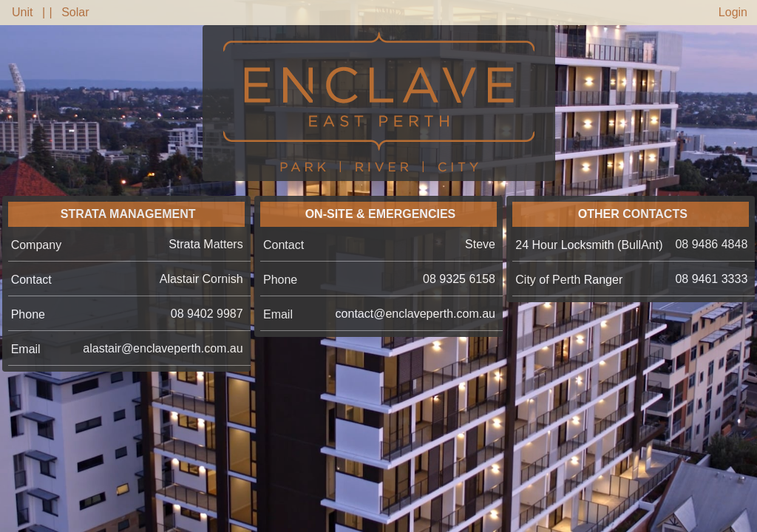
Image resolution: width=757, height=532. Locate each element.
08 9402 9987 (207, 314)
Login (733, 12)
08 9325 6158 (459, 279)
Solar (75, 12)
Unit (22, 12)
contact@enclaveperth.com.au (415, 314)
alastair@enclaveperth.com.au (163, 348)
